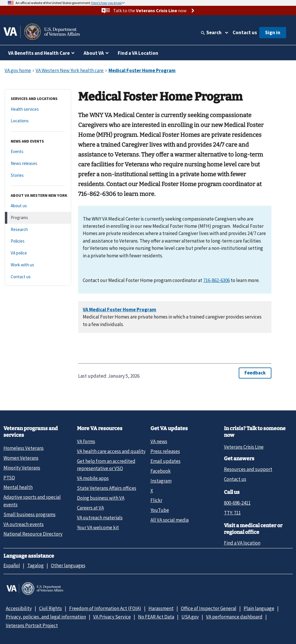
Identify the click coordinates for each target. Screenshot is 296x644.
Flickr (156, 500)
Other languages (68, 565)
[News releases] (38, 164)
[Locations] (38, 121)
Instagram (161, 481)
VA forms (86, 441)
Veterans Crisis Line (244, 447)
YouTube (160, 510)
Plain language (259, 608)
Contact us (245, 32)
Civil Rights (50, 608)
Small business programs (30, 514)
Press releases (165, 451)
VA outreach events (24, 524)
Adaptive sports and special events (32, 501)
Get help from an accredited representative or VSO (106, 465)
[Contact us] (38, 277)
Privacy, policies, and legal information (46, 617)
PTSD (9, 478)
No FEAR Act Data (156, 617)
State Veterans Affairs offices (107, 488)
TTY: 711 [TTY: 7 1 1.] (232, 513)
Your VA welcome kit (98, 527)
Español (12, 565)
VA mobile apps (93, 478)
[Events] (38, 152)
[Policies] (38, 241)
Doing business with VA (101, 498)
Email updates (166, 461)
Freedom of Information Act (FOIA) (105, 608)
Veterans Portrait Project (32, 625)
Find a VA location (242, 543)
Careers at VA (90, 508)
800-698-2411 (237, 503)
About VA (94, 53)
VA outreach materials (100, 518)
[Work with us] (38, 265)
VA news (159, 441)
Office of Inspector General (209, 608)
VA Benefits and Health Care (39, 53)
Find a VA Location (138, 53)
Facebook (161, 471)
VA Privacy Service (112, 617)
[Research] (38, 230)
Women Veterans (21, 458)
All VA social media (170, 520)
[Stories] (38, 175)
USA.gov (190, 617)
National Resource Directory (33, 534)
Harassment (161, 608)
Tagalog (35, 565)
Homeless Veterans (24, 448)
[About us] (38, 206)
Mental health (18, 487)
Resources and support (248, 469)
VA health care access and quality (111, 451)
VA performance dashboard (234, 617)
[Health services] (38, 109)
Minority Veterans (22, 468)
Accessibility (19, 608)
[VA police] (38, 253)
